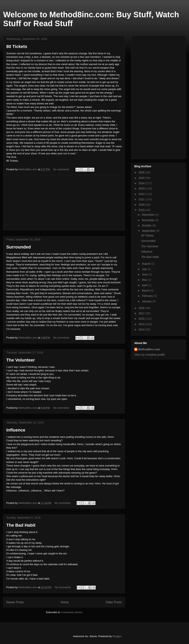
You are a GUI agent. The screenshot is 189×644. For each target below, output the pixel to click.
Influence (16, 430)
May (145, 280)
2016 (142, 319)
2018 (142, 308)
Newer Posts (15, 602)
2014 (142, 329)
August (146, 264)
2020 (142, 205)
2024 (142, 183)
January (147, 301)
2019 (142, 210)
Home (65, 602)
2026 (142, 172)
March (146, 291)
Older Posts (114, 602)
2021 (142, 199)
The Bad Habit (21, 525)
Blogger (117, 636)
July (145, 269)
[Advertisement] (64, 203)
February (148, 296)
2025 (142, 178)
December (148, 215)
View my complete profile (150, 355)
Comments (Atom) (72, 612)
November (148, 220)
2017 (142, 313)
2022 (142, 194)
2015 (142, 324)
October (147, 225)
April (145, 285)
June (145, 274)
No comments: (62, 169)
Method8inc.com (149, 349)
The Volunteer (21, 360)
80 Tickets (17, 46)
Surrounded (19, 247)
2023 (142, 189)
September (149, 231)
